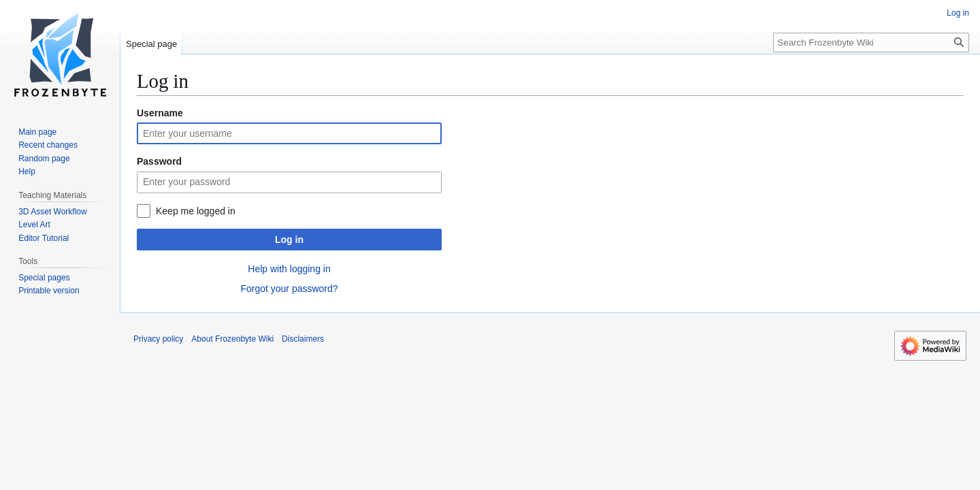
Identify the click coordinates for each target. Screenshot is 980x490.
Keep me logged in (196, 211)
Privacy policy (158, 339)
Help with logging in (289, 269)
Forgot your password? (289, 289)
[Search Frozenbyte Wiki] (871, 43)
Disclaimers (303, 339)
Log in (289, 240)
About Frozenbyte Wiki (232, 339)
